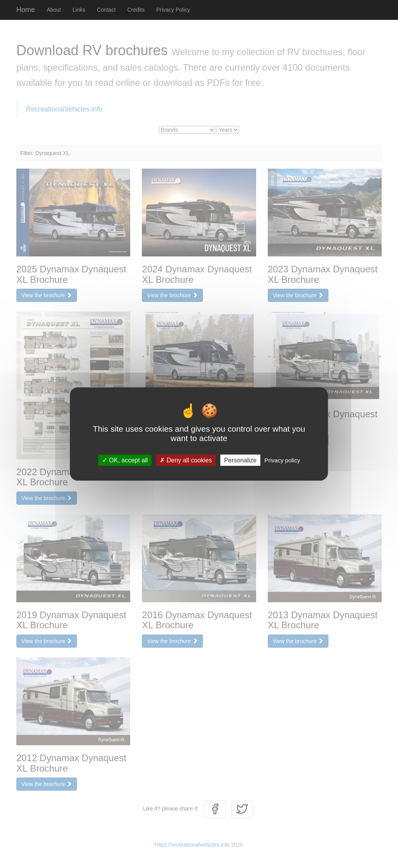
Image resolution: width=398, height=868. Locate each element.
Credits (136, 10)
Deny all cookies (186, 460)
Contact (106, 10)
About (54, 10)
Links (79, 10)
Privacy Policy (173, 10)
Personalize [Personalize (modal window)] (240, 460)
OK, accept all (125, 460)
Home (26, 10)
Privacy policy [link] (282, 460)
